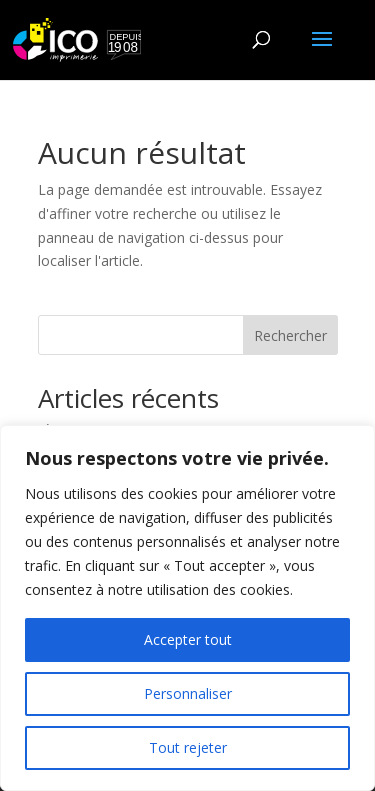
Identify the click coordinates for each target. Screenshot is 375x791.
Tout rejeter (188, 747)
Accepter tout (188, 639)
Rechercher (290, 335)
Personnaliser (188, 693)
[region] (187, 608)
